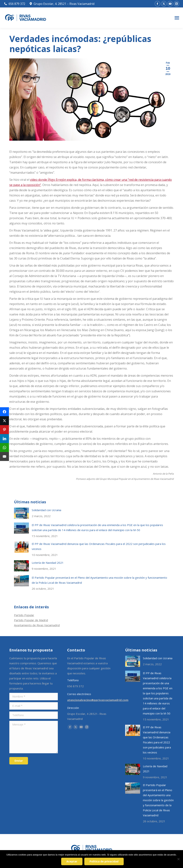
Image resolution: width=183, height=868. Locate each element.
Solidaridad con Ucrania (46, 510)
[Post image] (21, 513)
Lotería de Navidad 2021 (48, 563)
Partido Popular (24, 615)
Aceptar (72, 861)
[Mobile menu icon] (177, 18)
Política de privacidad (104, 861)
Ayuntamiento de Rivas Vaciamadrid (37, 625)
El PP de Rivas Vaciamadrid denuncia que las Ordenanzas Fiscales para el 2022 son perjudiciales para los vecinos (99, 546)
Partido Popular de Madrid (31, 620)
